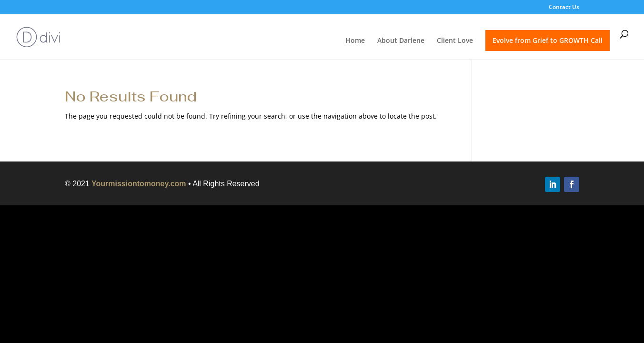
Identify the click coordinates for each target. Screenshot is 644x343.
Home (355, 41)
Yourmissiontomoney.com (139, 184)
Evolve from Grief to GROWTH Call (548, 40)
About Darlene (401, 41)
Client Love (455, 41)
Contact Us (564, 8)
